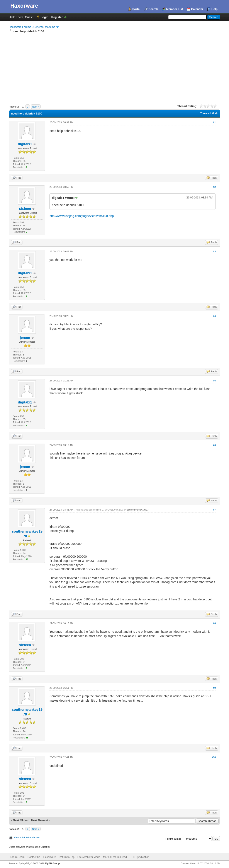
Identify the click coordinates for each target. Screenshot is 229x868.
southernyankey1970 (137, 510)
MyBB (26, 863)
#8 (214, 623)
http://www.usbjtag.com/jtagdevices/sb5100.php (82, 216)
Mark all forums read (115, 857)
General (38, 27)
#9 (214, 688)
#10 (214, 757)
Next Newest (39, 820)
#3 (214, 251)
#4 (214, 316)
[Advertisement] (115, 66)
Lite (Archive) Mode (89, 857)
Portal (136, 9)
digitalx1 (25, 144)
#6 (214, 445)
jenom (25, 338)
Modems (50, 27)
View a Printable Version (27, 837)
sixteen (25, 209)
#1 (214, 122)
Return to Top (67, 857)
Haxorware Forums (20, 27)
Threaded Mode (209, 113)
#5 (214, 381)
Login (45, 17)
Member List (175, 9)
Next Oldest (21, 820)
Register (57, 17)
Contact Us (34, 857)
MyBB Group (52, 863)
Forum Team (17, 857)
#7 (214, 510)
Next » (36, 107)
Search (153, 9)
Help (214, 9)
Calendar (197, 9)
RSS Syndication (139, 857)
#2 (214, 187)
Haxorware (50, 857)
